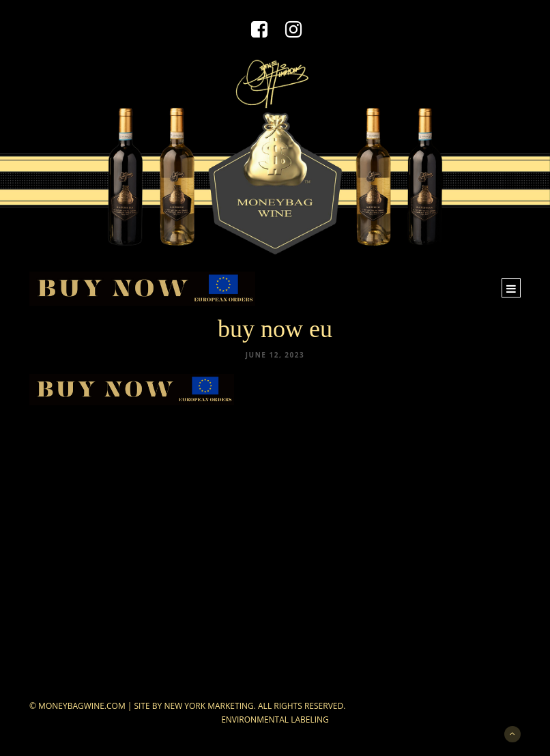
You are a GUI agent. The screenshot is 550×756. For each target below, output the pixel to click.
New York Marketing (208, 706)
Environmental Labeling (275, 719)
